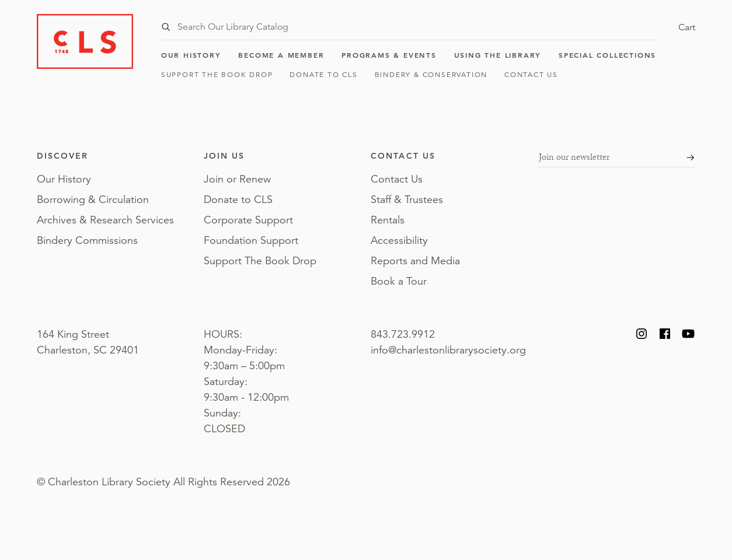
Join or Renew (237, 179)
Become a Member (281, 55)
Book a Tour (399, 281)
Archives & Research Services (105, 220)
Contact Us (531, 74)
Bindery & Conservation (431, 74)
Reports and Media (415, 261)
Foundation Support (251, 240)
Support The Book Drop (217, 74)
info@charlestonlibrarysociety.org (448, 350)
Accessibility (399, 240)
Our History (191, 55)
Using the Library (498, 55)
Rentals (388, 220)
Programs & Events (389, 55)
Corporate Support (248, 220)
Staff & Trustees (407, 199)
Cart (687, 27)
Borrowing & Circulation (93, 199)
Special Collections (607, 55)
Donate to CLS (323, 74)
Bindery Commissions (87, 240)
